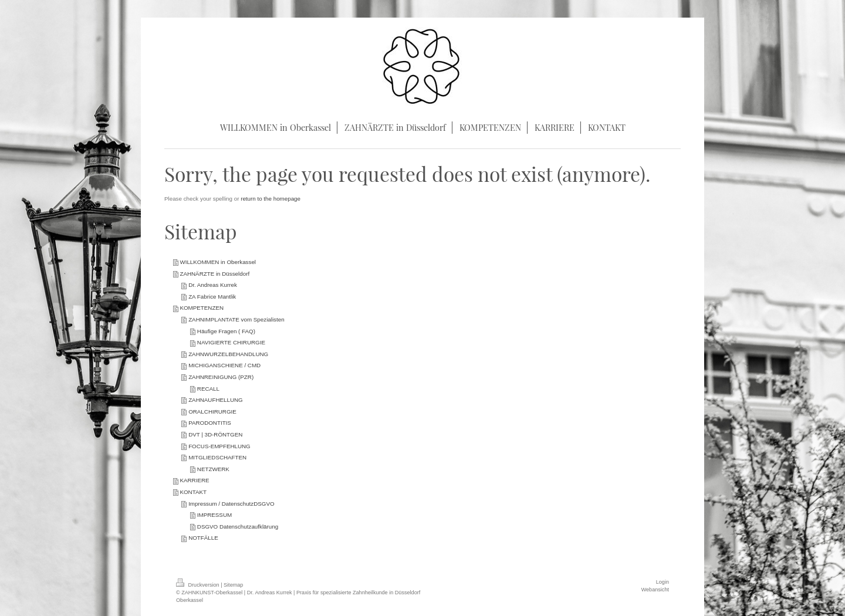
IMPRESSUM (214, 515)
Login (663, 582)
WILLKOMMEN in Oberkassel (218, 262)
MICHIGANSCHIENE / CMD (224, 365)
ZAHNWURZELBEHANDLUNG (228, 354)
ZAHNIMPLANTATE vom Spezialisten (236, 319)
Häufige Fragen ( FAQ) (226, 331)
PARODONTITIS (210, 423)
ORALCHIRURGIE (212, 412)
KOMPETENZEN (202, 308)
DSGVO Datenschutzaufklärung (238, 527)
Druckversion (198, 585)
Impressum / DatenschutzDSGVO (231, 504)
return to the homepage (271, 199)
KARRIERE (194, 480)
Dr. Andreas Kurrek (213, 285)
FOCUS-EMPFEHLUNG (219, 446)
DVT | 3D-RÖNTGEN (215, 434)
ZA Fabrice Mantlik (212, 297)
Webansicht (655, 590)
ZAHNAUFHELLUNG (216, 400)
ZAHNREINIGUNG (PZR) (221, 377)
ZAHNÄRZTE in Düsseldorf (214, 274)
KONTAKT (193, 492)
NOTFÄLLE (203, 538)
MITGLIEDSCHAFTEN (217, 457)
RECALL (208, 389)
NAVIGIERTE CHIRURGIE (231, 342)
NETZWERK (213, 469)
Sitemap (233, 585)
